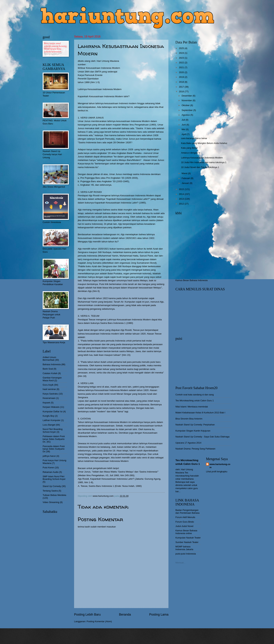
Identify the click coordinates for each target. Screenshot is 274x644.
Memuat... (180, 563)
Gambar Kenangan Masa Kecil (52, 379)
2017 (182, 87)
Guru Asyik (48, 385)
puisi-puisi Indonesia (186, 554)
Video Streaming (51, 502)
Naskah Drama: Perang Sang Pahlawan (195, 449)
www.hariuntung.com (220, 466)
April (184, 134)
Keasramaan (49, 398)
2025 (182, 48)
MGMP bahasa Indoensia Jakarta (184, 548)
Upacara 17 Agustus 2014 (188, 443)
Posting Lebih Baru (87, 615)
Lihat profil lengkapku (217, 472)
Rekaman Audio (51, 472)
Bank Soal (48, 369)
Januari (186, 183)
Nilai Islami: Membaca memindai (192, 407)
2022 (182, 63)
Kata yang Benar (189, 148)
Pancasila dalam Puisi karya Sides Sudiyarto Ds (54, 449)
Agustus (186, 115)
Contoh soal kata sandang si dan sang (195, 395)
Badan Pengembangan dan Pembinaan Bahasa (187, 511)
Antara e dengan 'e (190, 153)
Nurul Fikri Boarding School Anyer (53, 430)
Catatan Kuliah (50, 373)
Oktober (186, 105)
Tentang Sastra (50, 491)
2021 (182, 67)
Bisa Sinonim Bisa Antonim (189, 419)
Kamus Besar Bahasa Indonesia (192, 280)
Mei (184, 129)
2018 (182, 82)
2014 (182, 194)
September (187, 110)
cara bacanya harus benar (194, 138)
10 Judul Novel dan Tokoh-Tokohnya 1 (200, 167)
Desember (187, 96)
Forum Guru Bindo (185, 522)
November (187, 100)
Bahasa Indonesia (52, 364)
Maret (185, 173)
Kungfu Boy (48, 416)
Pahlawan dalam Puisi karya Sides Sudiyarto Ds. (54, 439)
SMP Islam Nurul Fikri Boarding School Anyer (54, 478)
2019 (182, 77)
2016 (182, 92)
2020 (182, 72)
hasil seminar (49, 389)
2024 (182, 53)
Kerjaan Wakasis (51, 407)
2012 (182, 204)
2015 (182, 189)
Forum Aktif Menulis (185, 517)
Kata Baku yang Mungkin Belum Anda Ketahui (204, 143)
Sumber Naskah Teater (187, 542)
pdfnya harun (49, 456)
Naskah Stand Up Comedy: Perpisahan (195, 425)
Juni (184, 125)
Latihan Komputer (52, 420)
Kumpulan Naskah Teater (188, 538)
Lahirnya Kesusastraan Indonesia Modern (202, 158)
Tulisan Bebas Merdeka (54, 495)
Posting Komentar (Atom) (99, 621)
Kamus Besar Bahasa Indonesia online (186, 532)
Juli (184, 120)
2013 (182, 199)
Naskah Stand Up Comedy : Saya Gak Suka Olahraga (202, 437)
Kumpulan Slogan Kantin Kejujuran (193, 431)
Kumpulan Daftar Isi (53, 412)
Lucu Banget (49, 425)
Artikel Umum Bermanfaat (49, 359)
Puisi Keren (48, 468)
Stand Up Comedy (52, 486)
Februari (186, 178)
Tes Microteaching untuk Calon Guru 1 (195, 401)
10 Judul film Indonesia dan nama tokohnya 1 (204, 162)
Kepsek (46, 403)
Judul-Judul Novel (184, 526)
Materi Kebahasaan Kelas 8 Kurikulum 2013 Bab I (200, 413)
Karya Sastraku (50, 394)
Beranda (125, 615)
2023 (182, 58)
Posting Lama (159, 615)
